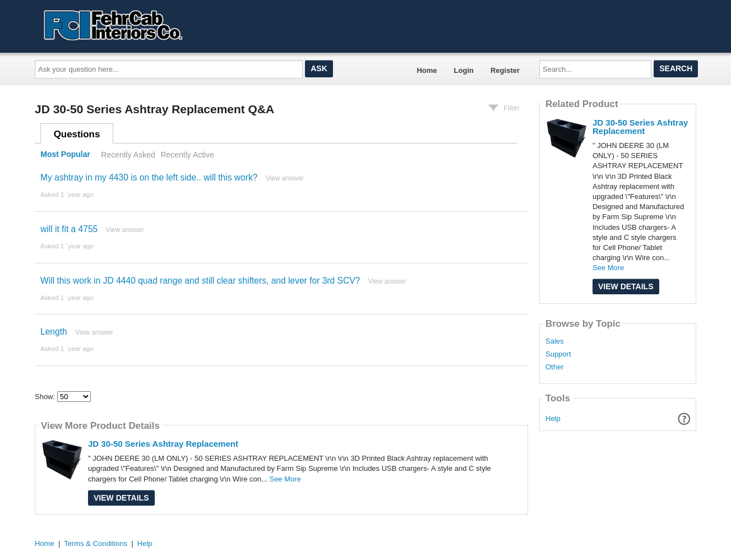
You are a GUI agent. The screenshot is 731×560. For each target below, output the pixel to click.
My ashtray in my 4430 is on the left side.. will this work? (149, 177)
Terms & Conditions (96, 543)
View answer (285, 178)
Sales (555, 341)
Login (464, 70)
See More (285, 479)
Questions (77, 134)
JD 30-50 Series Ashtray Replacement (163, 444)
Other (555, 367)
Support (558, 354)
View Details (121, 498)
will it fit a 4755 (69, 229)
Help (553, 418)
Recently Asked (128, 155)
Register (505, 70)
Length (54, 332)
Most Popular (65, 155)
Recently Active (187, 155)
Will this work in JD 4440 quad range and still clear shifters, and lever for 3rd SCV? (200, 281)
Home (427, 70)
